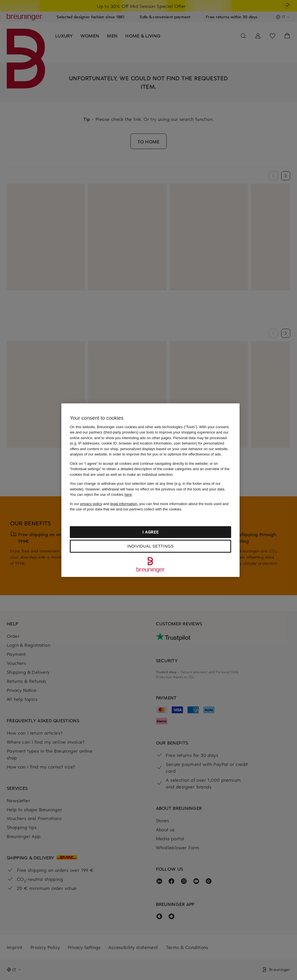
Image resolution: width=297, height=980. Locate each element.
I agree (151, 532)
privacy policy (91, 504)
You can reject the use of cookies (101, 495)
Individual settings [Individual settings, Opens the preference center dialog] (150, 546)
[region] (150, 490)
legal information (124, 504)
